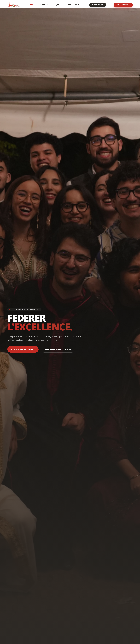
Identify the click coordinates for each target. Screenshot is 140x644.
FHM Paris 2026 (123, 5)
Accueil (31, 5)
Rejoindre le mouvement (23, 349)
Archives (67, 5)
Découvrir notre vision (58, 349)
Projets (57, 5)
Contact (78, 5)
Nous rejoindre (98, 5)
